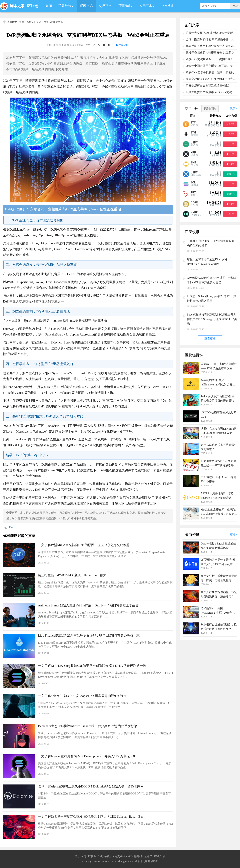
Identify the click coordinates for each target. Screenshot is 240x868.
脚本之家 (17, 6)
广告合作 (94, 856)
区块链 (33, 6)
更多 (233, 108)
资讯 (39, 22)
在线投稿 (160, 856)
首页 (49, 6)
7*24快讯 (168, 6)
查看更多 (210, 339)
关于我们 (80, 856)
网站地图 (133, 856)
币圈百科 (124, 6)
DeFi (12, 527)
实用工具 (146, 6)
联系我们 (107, 856)
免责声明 (120, 856)
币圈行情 (65, 6)
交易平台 (105, 6)
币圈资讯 (86, 6)
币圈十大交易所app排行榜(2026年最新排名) (213, 33)
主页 (22, 22)
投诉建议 (146, 856)
